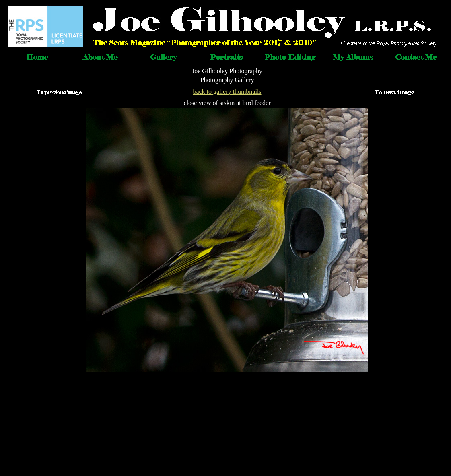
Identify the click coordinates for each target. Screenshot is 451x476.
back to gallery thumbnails (227, 92)
